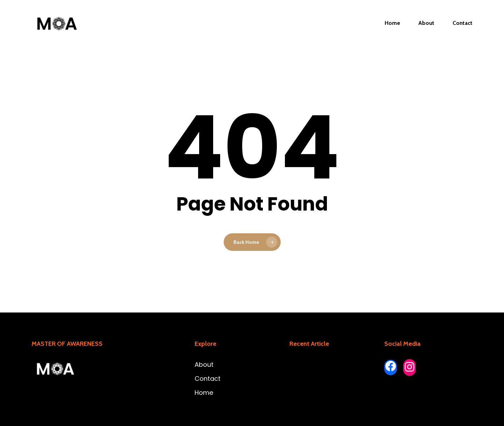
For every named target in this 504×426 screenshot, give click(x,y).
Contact (208, 379)
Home (204, 393)
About (204, 365)
